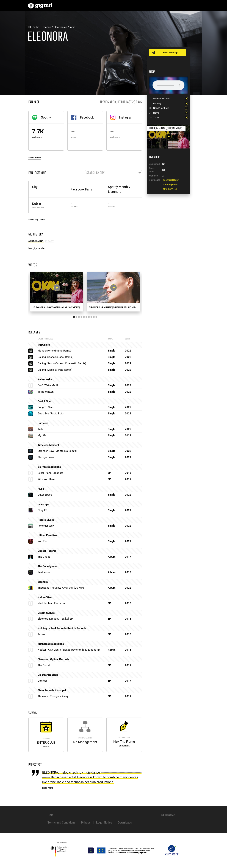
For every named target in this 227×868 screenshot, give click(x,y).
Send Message (171, 53)
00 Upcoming (36, 241)
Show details (35, 158)
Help (50, 815)
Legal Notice (104, 823)
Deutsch (170, 815)
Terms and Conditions (61, 823)
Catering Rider (170, 185)
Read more (48, 788)
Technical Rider (171, 180)
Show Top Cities (37, 220)
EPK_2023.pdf (170, 189)
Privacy (86, 823)
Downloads (125, 823)
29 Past (49, 241)
